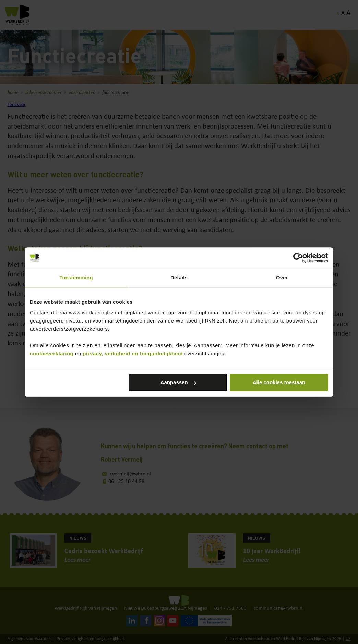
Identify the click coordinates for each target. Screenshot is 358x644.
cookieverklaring (52, 354)
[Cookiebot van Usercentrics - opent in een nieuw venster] (298, 258)
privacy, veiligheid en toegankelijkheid (133, 354)
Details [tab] (179, 277)
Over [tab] (282, 277)
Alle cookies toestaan (279, 382)
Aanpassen (178, 382)
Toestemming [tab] (76, 277)
